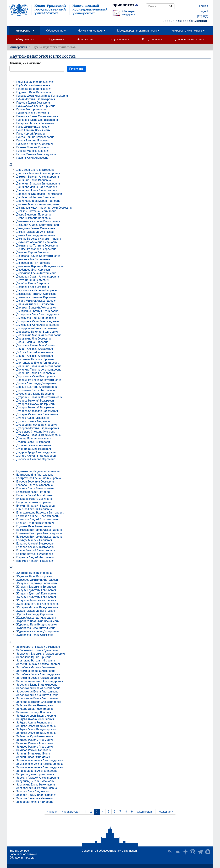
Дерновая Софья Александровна (38, 277)
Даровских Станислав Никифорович (40, 194)
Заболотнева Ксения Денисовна (37, 650)
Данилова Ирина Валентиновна (37, 187)
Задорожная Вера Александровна (38, 688)
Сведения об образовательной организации (110, 851)
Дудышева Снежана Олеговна (36, 432)
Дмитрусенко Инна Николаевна (37, 328)
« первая (52, 812)
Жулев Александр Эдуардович (36, 618)
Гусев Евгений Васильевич (33, 130)
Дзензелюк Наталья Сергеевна (36, 294)
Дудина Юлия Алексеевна (33, 418)
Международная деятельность (138, 31)
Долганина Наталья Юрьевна (35, 359)
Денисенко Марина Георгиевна (36, 249)
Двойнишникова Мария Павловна (38, 201)
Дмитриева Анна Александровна (38, 314)
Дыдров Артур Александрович (36, 452)
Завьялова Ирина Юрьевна (34, 657)
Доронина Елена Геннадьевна (36, 373)
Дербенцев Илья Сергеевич (34, 270)
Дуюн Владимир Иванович (34, 449)
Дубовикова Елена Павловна (35, 394)
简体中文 (202, 16)
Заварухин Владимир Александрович (41, 654)
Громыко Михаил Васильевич (35, 82)
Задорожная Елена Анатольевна (37, 692)
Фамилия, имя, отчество (25, 63)
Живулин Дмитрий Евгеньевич (36, 590)
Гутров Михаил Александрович (36, 154)
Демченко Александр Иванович (37, 242)
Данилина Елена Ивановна (34, 180)
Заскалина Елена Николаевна (36, 785)
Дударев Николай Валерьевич (36, 401)
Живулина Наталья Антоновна (36, 600)
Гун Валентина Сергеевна (33, 113)
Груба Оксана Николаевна (33, 85)
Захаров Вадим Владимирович (36, 795)
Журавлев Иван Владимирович (37, 625)
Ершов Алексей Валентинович (36, 550)
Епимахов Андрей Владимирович (38, 516)
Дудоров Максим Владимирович (38, 428)
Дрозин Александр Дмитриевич (37, 383)
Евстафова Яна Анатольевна (35, 475)
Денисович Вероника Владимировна (40, 266)
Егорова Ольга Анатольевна (35, 485)
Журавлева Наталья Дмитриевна (38, 631)
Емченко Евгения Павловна (34, 509)
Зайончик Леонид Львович (34, 712)
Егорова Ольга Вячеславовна (35, 488)
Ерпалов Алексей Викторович (35, 544)
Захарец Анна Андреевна (32, 791)
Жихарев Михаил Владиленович (37, 607)
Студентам (56, 39)
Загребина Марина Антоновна (36, 667)
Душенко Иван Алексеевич (34, 445)
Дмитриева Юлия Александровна (38, 321)
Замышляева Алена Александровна (40, 760)
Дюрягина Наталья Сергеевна (36, 459)
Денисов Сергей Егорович (33, 252)
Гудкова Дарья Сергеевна (33, 103)
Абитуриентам (25, 39)
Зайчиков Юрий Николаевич (35, 736)
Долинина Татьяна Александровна (39, 366)
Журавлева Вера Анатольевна (36, 628)
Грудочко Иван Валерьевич (34, 89)
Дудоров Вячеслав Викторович (37, 425)
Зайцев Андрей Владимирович (36, 716)
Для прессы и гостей (190, 39)
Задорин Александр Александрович (40, 681)
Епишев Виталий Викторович (35, 523)
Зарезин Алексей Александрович (38, 778)
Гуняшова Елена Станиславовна (37, 116)
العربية (204, 11)
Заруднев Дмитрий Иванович (35, 781)
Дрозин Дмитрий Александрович (38, 387)
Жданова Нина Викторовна (34, 573)
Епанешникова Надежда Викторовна (40, 513)
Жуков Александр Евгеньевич (36, 611)
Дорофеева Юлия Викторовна (36, 376)
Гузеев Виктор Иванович (32, 109)
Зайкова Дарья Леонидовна (35, 705)
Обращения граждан (23, 858)
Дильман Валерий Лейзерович (36, 308)
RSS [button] (170, 852)
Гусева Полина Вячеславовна (35, 137)
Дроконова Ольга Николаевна (36, 390)
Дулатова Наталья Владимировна (38, 435)
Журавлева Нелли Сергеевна (35, 635)
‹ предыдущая (71, 812)
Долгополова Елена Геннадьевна (38, 363)
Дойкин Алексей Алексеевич (35, 349)
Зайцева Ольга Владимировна (36, 726)
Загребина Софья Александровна (38, 674)
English (203, 6)
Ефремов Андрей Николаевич (35, 557)
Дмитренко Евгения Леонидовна (37, 311)
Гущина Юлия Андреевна (32, 158)
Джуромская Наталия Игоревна (37, 290)
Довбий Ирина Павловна (32, 342)
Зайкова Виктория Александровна (39, 702)
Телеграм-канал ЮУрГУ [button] (200, 852)
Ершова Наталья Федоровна (35, 554)
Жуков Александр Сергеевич (35, 614)
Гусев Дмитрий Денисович (33, 127)
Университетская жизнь (188, 31)
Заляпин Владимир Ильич (33, 754)
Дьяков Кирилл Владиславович (37, 456)
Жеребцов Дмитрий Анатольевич (38, 580)
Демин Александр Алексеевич (36, 232)
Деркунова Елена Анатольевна (36, 273)
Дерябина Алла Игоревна (33, 287)
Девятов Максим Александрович (38, 204)
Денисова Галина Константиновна (38, 256)
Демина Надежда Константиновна (39, 239)
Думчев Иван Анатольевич (34, 438)
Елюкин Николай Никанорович (36, 506)
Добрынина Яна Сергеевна (34, 339)
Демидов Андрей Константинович (38, 225)
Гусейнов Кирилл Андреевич (35, 144)
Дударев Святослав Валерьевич (37, 411)
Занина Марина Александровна (37, 771)
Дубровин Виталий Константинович (39, 397)
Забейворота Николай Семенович (38, 647)
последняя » (166, 812)
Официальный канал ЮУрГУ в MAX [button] (208, 852)
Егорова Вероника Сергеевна (35, 482)
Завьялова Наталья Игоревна (36, 661)
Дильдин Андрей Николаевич (35, 304)
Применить (76, 69)
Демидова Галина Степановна (36, 228)
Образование (56, 31)
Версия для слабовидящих (185, 21)
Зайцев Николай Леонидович (35, 719)
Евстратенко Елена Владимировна (39, 478)
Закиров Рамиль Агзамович (35, 740)
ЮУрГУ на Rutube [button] (193, 852)
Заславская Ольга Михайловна (37, 788)
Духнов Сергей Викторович (34, 442)
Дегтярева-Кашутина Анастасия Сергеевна (44, 208)
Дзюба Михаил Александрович (36, 301)
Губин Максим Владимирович (36, 99)
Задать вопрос (19, 851)
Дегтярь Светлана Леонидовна (36, 211)
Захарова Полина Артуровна (35, 802)
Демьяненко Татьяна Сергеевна (37, 246)
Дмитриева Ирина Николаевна (36, 318)
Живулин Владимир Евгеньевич (37, 583)
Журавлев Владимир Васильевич (38, 621)
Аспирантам (86, 39)
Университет (25, 31)
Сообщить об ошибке (23, 854)
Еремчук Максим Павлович (34, 540)
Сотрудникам (152, 39)
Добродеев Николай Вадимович (37, 332)
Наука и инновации (91, 31)
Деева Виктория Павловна (34, 215)
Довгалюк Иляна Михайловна (36, 345)
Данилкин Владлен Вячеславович (38, 184)
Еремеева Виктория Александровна (39, 530)
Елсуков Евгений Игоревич (34, 502)
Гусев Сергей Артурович (32, 134)
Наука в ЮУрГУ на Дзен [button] (185, 852)
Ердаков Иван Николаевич (34, 526)
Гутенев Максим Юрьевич (33, 147)
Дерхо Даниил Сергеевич (32, 280)
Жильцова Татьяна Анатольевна (37, 604)
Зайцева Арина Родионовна (34, 723)
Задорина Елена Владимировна (37, 685)
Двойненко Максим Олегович (35, 197)
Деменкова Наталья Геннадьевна (38, 221)
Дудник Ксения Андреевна (33, 421)
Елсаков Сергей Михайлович (35, 495)
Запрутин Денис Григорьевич (35, 774)
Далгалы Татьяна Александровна (38, 173)
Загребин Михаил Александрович (38, 664)
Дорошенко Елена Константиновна (39, 380)
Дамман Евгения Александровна (38, 177)
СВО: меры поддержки (129, 13)
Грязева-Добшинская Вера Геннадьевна (42, 96)
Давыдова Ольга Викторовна (35, 170)
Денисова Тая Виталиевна (33, 259)
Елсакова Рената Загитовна (34, 499)
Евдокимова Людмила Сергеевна (38, 471)
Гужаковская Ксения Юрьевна (36, 106)
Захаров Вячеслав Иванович (35, 798)
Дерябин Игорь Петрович (33, 283)
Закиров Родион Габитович (34, 750)
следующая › (145, 812)
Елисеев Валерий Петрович (34, 492)
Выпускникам (119, 39)
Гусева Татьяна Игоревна (33, 140)
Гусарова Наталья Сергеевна (35, 123)
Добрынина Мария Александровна (39, 335)
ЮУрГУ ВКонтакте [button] (178, 852)
